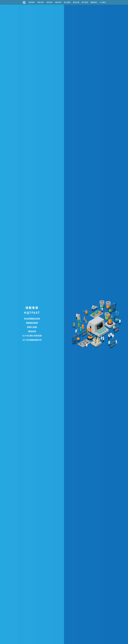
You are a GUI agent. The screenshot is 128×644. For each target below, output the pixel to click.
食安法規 (76, 2)
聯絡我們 (94, 2)
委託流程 (41, 2)
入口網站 (103, 2)
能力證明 (67, 2)
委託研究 (58, 2)
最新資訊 (32, 2)
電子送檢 (85, 2)
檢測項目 (49, 2)
